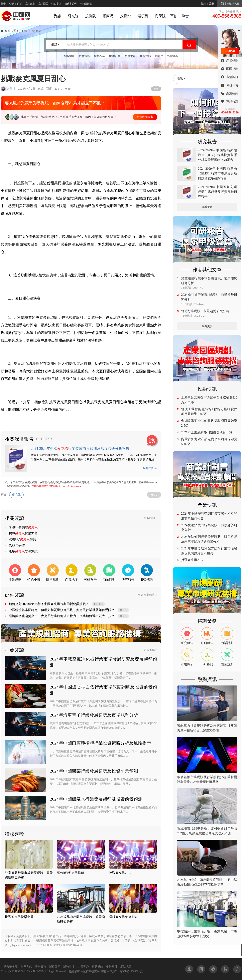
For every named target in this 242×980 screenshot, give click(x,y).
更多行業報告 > (148, 595)
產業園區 (43, 4)
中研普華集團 (9, 967)
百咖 (174, 16)
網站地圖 (126, 967)
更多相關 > (150, 518)
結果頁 (37, 31)
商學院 (160, 16)
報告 (3, 4)
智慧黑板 (173, 56)
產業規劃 (30, 4)
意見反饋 (97, 967)
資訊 (57, 16)
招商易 (108, 16)
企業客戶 (83, 967)
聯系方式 (26, 967)
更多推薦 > (150, 650)
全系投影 (145, 56)
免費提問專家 (145, 117)
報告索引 (112, 967)
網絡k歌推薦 (22, 539)
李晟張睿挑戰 (23, 527)
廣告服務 (40, 967)
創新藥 (159, 56)
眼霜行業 (115, 56)
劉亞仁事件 (17, 545)
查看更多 (207, 207)
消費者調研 (71, 4)
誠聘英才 (69, 967)
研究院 (73, 16)
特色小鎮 (56, 4)
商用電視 (130, 56)
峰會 (185, 16)
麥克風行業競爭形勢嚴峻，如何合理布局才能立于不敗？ (55, 103)
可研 (11, 4)
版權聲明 (55, 967)
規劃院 (91, 16)
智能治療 (69, 56)
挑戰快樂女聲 (23, 533)
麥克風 (16, 495)
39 (156, 495)
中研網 (23, 31)
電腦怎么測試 (23, 551)
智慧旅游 (84, 56)
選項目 (143, 16)
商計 (20, 4)
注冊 (212, 4)
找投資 (125, 16)
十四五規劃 (86, 4)
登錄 (203, 4)
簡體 (156, 89)
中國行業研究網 (90, 971)
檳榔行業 (100, 56)
